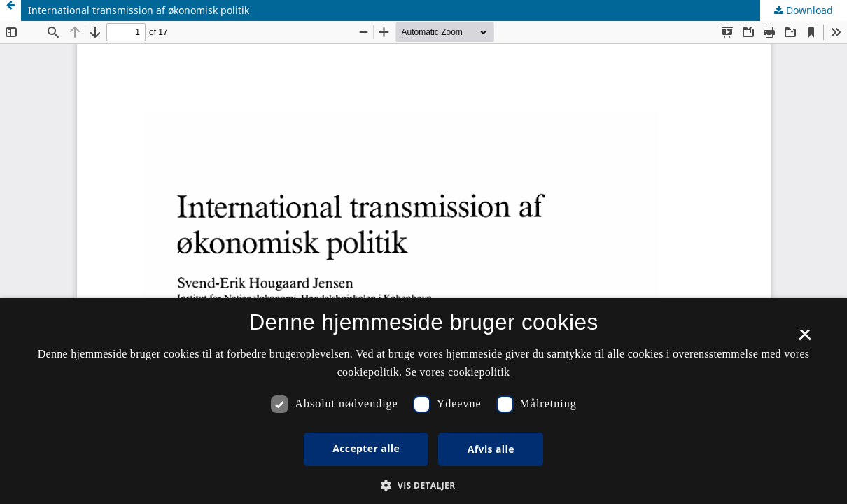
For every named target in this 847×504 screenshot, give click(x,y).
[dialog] (423, 401)
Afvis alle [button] (491, 449)
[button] (423, 485)
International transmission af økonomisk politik (139, 10)
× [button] (805, 339)
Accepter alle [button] (366, 448)
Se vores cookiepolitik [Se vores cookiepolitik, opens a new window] (458, 372)
